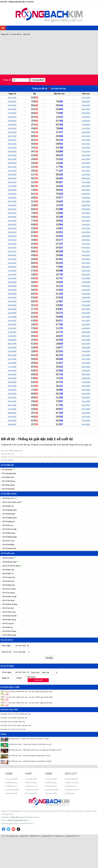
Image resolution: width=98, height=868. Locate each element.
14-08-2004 (12, 370)
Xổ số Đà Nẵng (8, 545)
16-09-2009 (12, 282)
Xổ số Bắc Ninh (8, 477)
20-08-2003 (12, 382)
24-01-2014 (86, 228)
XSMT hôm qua (32, 783)
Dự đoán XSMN (51, 794)
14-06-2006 (86, 347)
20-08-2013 (86, 236)
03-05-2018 (12, 190)
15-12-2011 (86, 251)
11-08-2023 (86, 124)
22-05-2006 (86, 351)
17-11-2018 (12, 186)
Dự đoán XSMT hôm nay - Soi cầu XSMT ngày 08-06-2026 (31, 703)
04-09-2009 (12, 286)
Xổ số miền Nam (8, 553)
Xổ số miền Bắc (7, 465)
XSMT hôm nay (32, 787)
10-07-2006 (86, 344)
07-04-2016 (86, 217)
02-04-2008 (12, 313)
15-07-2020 (12, 148)
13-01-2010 (86, 274)
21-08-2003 (86, 382)
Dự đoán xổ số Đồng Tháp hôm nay (14, 718)
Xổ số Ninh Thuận (9, 529)
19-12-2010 (12, 263)
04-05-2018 (86, 190)
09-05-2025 (86, 109)
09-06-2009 (12, 294)
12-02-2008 (86, 317)
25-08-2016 (86, 197)
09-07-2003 (12, 386)
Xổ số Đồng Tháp (9, 562)
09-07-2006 (12, 344)
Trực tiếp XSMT (32, 780)
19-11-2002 (12, 401)
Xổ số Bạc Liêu (8, 570)
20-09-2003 (86, 378)
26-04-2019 (12, 174)
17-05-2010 (12, 271)
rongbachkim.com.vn (18, 818)
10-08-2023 (12, 124)
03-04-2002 (86, 424)
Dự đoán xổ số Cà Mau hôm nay (13, 722)
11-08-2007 (86, 324)
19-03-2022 (86, 140)
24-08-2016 (12, 197)
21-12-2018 (86, 182)
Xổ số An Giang (9, 593)
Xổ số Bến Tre (8, 574)
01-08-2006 (12, 340)
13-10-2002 (12, 409)
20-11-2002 (86, 401)
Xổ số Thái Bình (8, 489)
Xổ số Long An (8, 623)
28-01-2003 (12, 394)
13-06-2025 (12, 105)
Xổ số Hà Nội (7, 470)
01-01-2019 (86, 151)
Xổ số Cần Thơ (8, 581)
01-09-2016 (12, 194)
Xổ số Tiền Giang (9, 635)
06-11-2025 (12, 98)
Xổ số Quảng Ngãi (10, 537)
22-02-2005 (86, 363)
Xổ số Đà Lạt (7, 627)
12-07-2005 (12, 359)
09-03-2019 (86, 178)
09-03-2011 (12, 255)
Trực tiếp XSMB (12, 780)
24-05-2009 (86, 297)
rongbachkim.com (35, 836)
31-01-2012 (12, 247)
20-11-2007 (86, 320)
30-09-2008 (86, 305)
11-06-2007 (12, 328)
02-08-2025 (86, 101)
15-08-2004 (86, 370)
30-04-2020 (12, 151)
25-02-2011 (86, 259)
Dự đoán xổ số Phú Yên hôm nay (13, 730)
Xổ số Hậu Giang (9, 620)
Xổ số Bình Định (9, 514)
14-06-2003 (12, 390)
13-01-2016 (12, 221)
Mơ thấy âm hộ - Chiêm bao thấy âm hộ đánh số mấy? (29, 739)
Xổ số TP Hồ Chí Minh (11, 566)
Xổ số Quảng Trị (9, 522)
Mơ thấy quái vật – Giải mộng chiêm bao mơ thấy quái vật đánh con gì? (35, 751)
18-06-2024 (86, 113)
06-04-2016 (12, 217)
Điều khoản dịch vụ (27, 824)
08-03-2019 (12, 178)
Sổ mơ (3, 735)
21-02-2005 (12, 363)
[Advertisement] (49, 55)
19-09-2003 (12, 378)
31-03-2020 (86, 155)
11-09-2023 (86, 121)
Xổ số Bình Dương (10, 604)
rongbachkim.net (47, 836)
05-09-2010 (86, 267)
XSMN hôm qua (51, 783)
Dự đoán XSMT (32, 794)
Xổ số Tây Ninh (8, 600)
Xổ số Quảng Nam (10, 510)
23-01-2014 (12, 228)
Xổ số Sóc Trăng (9, 589)
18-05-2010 (86, 271)
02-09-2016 (86, 194)
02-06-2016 (12, 209)
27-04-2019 (86, 174)
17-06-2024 (12, 113)
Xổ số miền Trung (9, 494)
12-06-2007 (86, 328)
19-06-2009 (12, 290)
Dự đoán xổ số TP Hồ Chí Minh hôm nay (16, 715)
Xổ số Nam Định (8, 485)
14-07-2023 (86, 128)
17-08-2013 (12, 240)
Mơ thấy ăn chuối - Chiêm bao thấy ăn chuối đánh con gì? (30, 745)
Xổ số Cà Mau (8, 558)
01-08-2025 (12, 101)
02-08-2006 (86, 340)
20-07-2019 (86, 167)
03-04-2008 (86, 313)
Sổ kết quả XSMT (32, 790)
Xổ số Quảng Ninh (9, 473)
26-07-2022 (86, 136)
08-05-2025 (12, 109)
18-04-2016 (12, 213)
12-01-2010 (12, 274)
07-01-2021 (86, 144)
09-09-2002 (12, 413)
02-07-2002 (86, 417)
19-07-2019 (12, 167)
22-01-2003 (86, 397)
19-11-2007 (12, 320)
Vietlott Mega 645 (72, 780)
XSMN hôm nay (51, 787)
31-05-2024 (12, 117)
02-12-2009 (86, 278)
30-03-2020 (12, 155)
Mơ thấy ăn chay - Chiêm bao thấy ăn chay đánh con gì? (30, 756)
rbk (7, 836)
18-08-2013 (86, 240)
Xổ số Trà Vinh (8, 608)
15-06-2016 (86, 205)
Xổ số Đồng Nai (9, 585)
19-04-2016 (86, 213)
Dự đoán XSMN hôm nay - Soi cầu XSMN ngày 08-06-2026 (31, 698)
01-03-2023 (12, 132)
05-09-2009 (86, 286)
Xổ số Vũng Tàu (9, 577)
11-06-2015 (86, 224)
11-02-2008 (12, 317)
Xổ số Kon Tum (8, 541)
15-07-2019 (86, 171)
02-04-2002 (12, 424)
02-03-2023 (86, 132)
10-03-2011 (86, 255)
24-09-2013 (86, 232)
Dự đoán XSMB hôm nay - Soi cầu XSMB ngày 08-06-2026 (31, 692)
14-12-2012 (86, 244)
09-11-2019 (12, 159)
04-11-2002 (12, 405)
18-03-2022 (12, 140)
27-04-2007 (12, 332)
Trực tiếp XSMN (52, 780)
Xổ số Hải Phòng (8, 481)
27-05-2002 (86, 420)
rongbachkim (24, 836)
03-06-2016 (86, 209)
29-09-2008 (12, 305)
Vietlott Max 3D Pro (73, 790)
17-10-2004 (12, 367)
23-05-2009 (12, 297)
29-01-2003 (86, 394)
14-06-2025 (86, 105)
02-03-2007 (12, 336)
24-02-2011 (12, 259)
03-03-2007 (86, 336)
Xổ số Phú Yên (8, 498)
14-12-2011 (12, 251)
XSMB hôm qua (12, 783)
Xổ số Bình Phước (10, 616)
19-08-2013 (12, 236)
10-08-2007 (12, 324)
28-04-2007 (86, 332)
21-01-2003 (12, 397)
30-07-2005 (12, 355)
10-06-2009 (86, 294)
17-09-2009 (86, 282)
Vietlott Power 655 (72, 783)
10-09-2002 (86, 413)
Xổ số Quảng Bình (10, 518)
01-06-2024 (86, 117)
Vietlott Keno (70, 794)
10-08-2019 (86, 163)
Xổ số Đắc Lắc (8, 506)
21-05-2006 (12, 351)
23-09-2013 (12, 232)
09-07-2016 (12, 201)
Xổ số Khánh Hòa (9, 548)
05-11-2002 (86, 405)
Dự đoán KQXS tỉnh (9, 710)
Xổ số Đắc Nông (9, 533)
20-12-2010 (86, 263)
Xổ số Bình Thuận (9, 597)
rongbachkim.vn (59, 836)
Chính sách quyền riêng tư (10, 824)
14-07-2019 (12, 171)
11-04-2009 (86, 301)
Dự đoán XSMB (12, 794)
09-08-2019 (12, 163)
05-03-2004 (86, 374)
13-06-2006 (12, 347)
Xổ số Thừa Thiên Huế (11, 502)
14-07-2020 (86, 148)
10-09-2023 (12, 121)
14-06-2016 (12, 205)
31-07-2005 (86, 355)
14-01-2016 (86, 221)
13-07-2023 (12, 128)
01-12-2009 (12, 278)
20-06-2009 (86, 290)
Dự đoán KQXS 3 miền (10, 688)
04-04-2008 (12, 309)
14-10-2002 (86, 409)
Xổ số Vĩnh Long (9, 612)
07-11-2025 (86, 98)
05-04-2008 (86, 309)
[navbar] (3, 28)
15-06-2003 (86, 390)
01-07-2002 (12, 417)
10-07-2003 (86, 386)
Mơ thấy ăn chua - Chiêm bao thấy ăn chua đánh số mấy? (30, 762)
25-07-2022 (12, 136)
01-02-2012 (86, 247)
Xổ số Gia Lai (8, 525)
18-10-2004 (86, 367)
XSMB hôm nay (12, 787)
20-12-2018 (12, 182)
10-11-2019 (86, 159)
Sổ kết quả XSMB (13, 790)
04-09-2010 (12, 267)
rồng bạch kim (14, 836)
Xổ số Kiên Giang (9, 631)
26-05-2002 (12, 420)
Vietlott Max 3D (71, 787)
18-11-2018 (86, 186)
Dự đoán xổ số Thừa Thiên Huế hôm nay (16, 726)
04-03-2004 (12, 374)
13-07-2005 (86, 359)
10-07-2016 (86, 201)
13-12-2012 (12, 244)
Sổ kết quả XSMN (52, 790)
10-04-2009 (12, 301)
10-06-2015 (12, 224)
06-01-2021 (12, 144)
